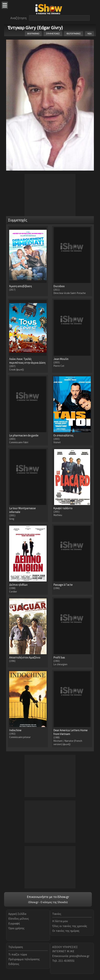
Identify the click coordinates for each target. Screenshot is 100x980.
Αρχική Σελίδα (17, 914)
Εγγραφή (14, 923)
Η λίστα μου (60, 921)
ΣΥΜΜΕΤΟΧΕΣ (53, 34)
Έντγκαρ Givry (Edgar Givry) (35, 28)
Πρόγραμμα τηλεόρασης (24, 959)
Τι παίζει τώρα (18, 954)
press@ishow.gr (79, 956)
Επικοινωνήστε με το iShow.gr (48, 897)
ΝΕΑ (89, 34)
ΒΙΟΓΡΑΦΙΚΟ (33, 34)
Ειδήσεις (14, 964)
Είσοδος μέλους (19, 918)
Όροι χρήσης (16, 928)
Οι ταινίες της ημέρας (66, 931)
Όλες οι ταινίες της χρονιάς (70, 926)
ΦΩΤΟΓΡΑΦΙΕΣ (74, 34)
